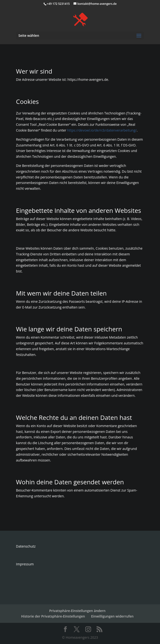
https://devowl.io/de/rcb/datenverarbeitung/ (102, 130)
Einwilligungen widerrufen (112, 616)
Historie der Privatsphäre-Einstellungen (53, 616)
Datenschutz (26, 546)
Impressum (25, 564)
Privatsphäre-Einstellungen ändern (77, 611)
